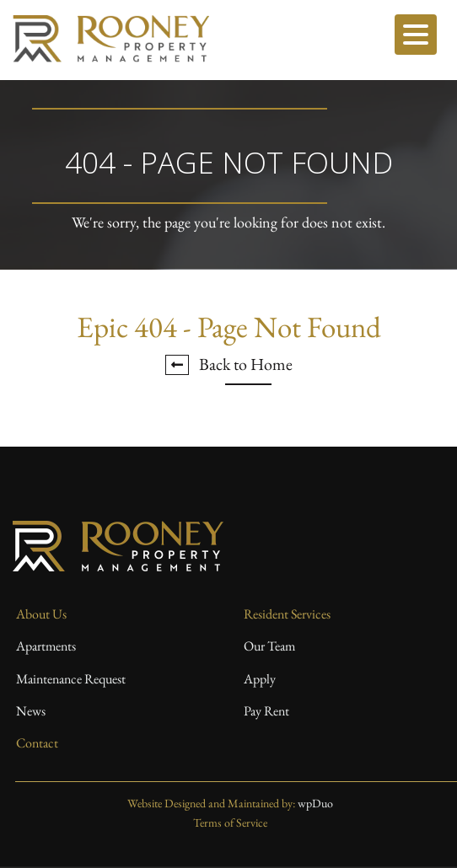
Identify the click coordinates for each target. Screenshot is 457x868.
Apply (260, 679)
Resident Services (287, 614)
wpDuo (315, 803)
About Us (41, 614)
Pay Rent (266, 711)
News (31, 711)
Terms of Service (230, 822)
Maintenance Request (71, 679)
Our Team (269, 646)
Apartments (46, 646)
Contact (37, 743)
